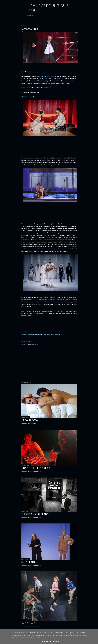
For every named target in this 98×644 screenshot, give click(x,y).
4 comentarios (32, 424)
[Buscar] (75, 5)
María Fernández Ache (44, 88)
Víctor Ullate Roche (63, 83)
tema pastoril (69, 249)
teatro (41, 335)
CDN (28, 335)
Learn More (46, 642)
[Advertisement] (49, 363)
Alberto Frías (43, 79)
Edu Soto (53, 83)
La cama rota (30, 420)
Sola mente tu (30, 562)
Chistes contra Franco (36, 514)
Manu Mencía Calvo (63, 81)
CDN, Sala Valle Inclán (28, 97)
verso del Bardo (26, 316)
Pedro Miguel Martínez (49, 81)
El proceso (28, 623)
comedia (32, 335)
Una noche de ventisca (36, 468)
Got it (56, 642)
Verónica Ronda (32, 83)
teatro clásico (47, 335)
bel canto (34, 226)
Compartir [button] (24, 332)
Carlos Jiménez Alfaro (34, 81)
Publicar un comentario (29, 344)
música (37, 335)
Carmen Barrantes (44, 76)
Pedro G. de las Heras (54, 79)
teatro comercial (55, 335)
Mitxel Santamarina (44, 83)
